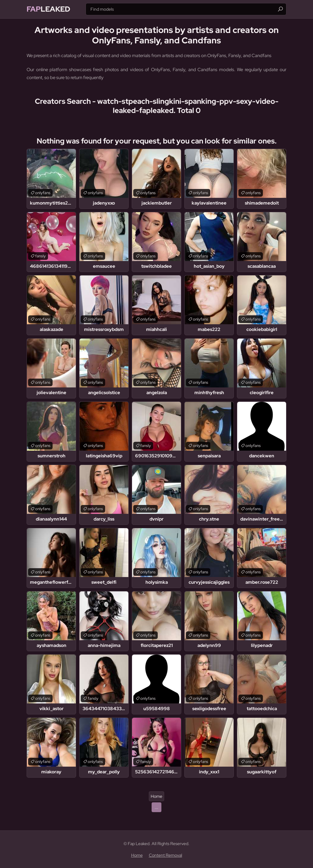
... (156, 807)
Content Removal (166, 855)
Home (156, 796)
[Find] (280, 9)
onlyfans (43, 193)
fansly (41, 256)
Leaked (48, 9)
